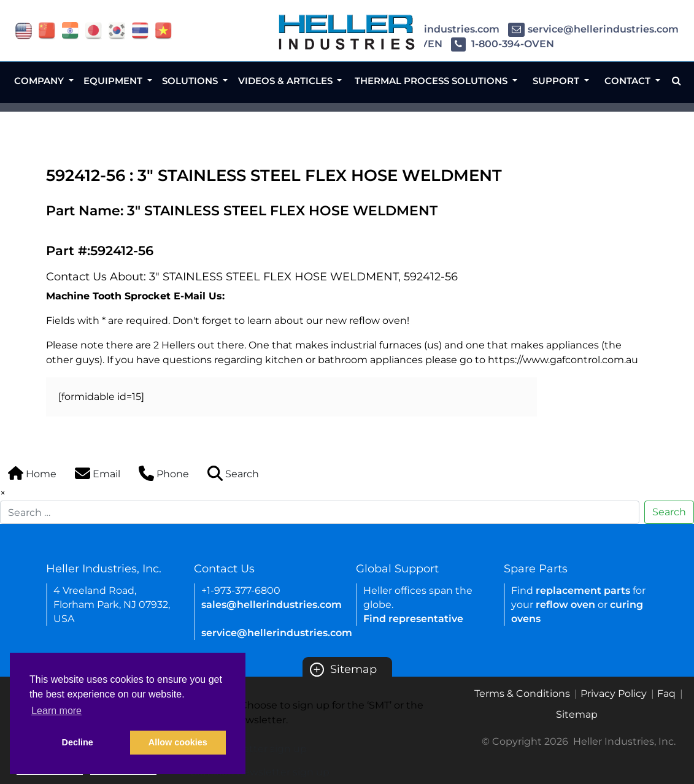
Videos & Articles (287, 81)
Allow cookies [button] (178, 742)
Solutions (191, 81)
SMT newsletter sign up (249, 749)
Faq (666, 694)
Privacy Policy (614, 694)
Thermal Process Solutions (432, 81)
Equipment (114, 81)
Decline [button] (78, 742)
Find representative (413, 619)
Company (40, 81)
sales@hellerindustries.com (272, 605)
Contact (629, 81)
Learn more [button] (56, 711)
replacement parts (583, 590)
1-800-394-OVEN (503, 44)
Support (557, 81)
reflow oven (565, 605)
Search (669, 512)
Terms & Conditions (522, 694)
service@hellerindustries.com (593, 29)
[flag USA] (24, 30)
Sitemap (343, 669)
